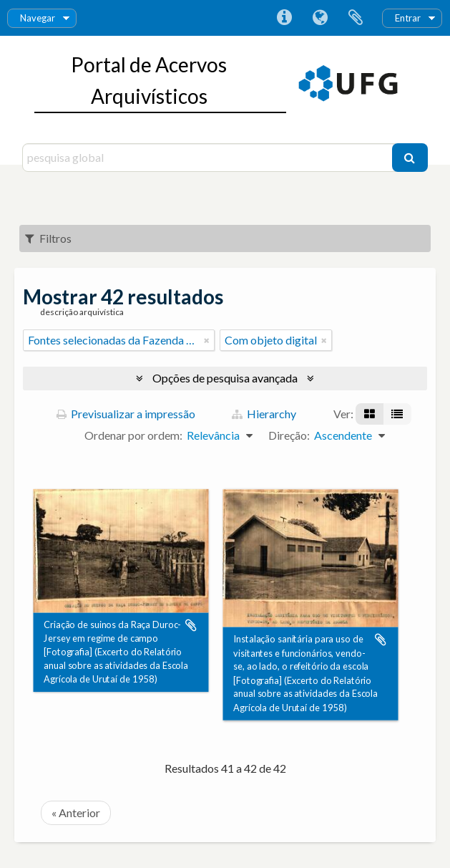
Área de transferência (356, 18)
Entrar (408, 18)
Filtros (48, 238)
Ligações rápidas (284, 18)
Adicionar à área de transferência (191, 625)
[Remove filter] (207, 340)
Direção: (289, 435)
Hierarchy (264, 414)
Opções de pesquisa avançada (225, 378)
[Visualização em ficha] (370, 414)
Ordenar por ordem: (133, 435)
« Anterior (76, 812)
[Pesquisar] (410, 158)
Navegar (38, 18)
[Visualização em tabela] (397, 414)
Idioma (320, 18)
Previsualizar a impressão (126, 414)
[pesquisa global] (209, 158)
